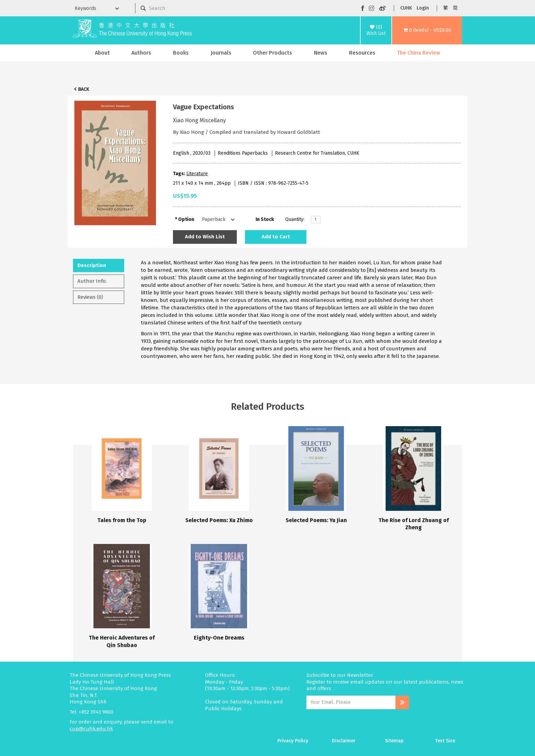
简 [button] (455, 8)
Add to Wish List (205, 237)
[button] (427, 30)
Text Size (445, 741)
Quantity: (295, 219)
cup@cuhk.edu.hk (91, 729)
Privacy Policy (293, 741)
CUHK (406, 8)
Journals (221, 53)
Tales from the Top (122, 520)
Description (92, 265)
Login (423, 8)
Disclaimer (344, 741)
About (102, 53)
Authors (141, 53)
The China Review (418, 53)
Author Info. (92, 281)
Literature (197, 174)
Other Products (272, 53)
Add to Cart (276, 237)
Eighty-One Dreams (219, 638)
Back (84, 89)
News (321, 53)
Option (186, 219)
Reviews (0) (90, 297)
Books (181, 53)
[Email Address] (351, 702)
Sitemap (394, 741)
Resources (362, 53)
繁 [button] (446, 8)
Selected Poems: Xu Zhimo (219, 520)
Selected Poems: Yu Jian (316, 520)
